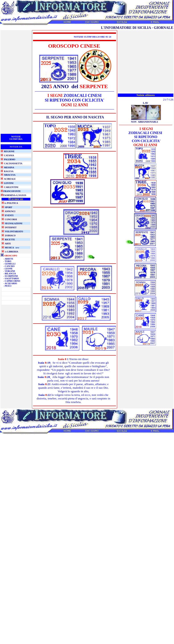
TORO (8, 261)
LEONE (9, 269)
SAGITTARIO (12, 278)
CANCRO (10, 266)
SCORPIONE (11, 276)
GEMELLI (10, 264)
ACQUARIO (11, 283)
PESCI (8, 286)
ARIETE (9, 259)
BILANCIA (10, 274)
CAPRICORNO (12, 281)
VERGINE (10, 271)
